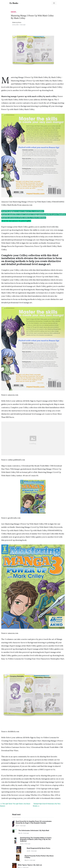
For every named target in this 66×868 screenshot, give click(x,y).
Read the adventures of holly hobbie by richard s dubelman (24, 218)
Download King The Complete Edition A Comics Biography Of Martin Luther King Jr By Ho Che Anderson (36, 839)
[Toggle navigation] (54, 3)
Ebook (13, 12)
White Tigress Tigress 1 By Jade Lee (30, 865)
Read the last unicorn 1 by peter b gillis (16, 221)
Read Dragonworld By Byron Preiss (38, 848)
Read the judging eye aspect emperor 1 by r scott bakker (23, 211)
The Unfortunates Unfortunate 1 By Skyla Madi (34, 831)
